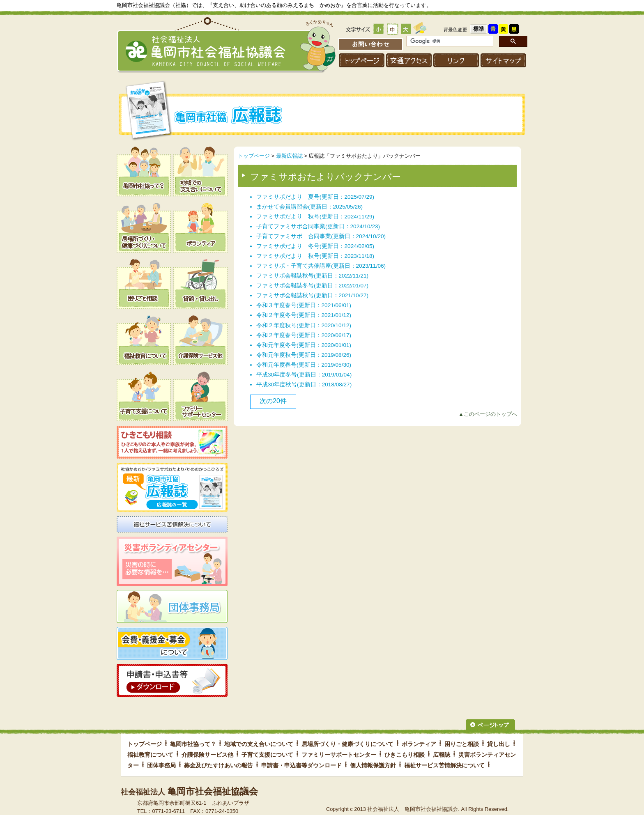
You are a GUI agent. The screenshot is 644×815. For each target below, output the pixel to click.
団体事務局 (161, 765)
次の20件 (273, 401)
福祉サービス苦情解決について (444, 765)
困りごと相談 (462, 744)
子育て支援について (267, 755)
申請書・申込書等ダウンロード (301, 765)
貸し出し (499, 744)
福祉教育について (150, 755)
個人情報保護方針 (373, 765)
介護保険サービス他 (207, 755)
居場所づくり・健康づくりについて (347, 744)
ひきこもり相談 (405, 755)
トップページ (254, 156)
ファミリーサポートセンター (339, 755)
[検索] (449, 41)
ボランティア (419, 744)
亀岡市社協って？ (193, 744)
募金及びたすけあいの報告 (218, 765)
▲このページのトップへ (488, 414)
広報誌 (442, 755)
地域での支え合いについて (259, 744)
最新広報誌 (289, 156)
